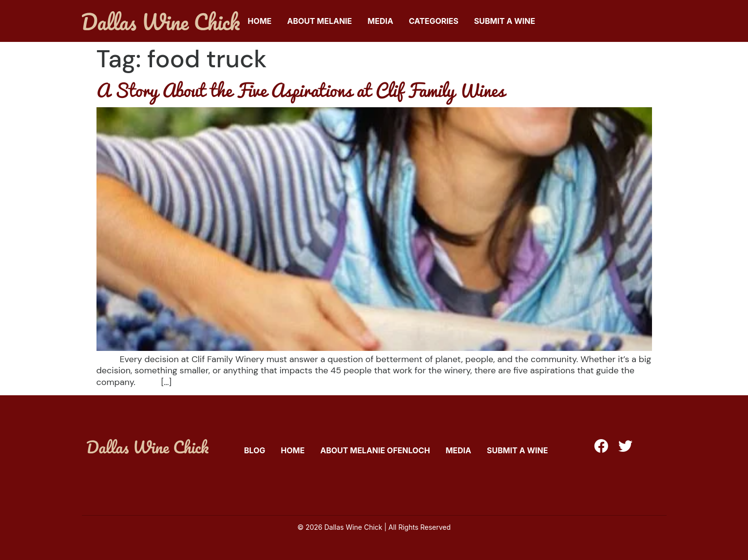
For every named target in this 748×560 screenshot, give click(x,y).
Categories (434, 21)
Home (259, 21)
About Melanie (319, 21)
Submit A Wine (505, 21)
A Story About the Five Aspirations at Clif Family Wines (301, 90)
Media (380, 21)
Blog (255, 450)
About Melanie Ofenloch (375, 450)
